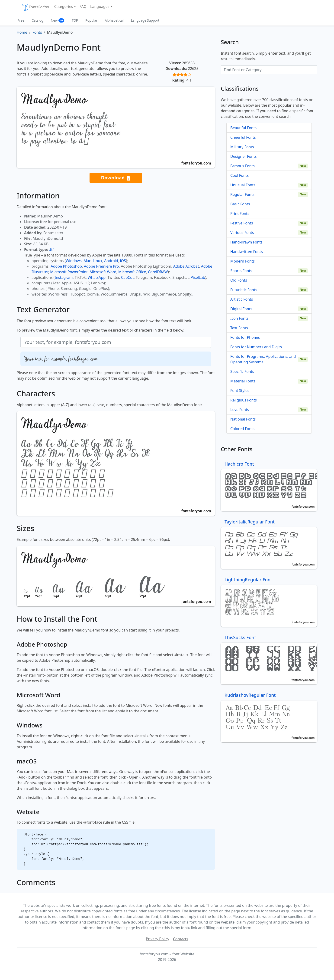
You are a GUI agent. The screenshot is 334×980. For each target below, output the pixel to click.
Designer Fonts (243, 156)
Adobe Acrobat (186, 266)
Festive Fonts (242, 223)
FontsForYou (36, 7)
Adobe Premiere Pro (101, 266)
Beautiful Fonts (243, 128)
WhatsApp (97, 277)
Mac (87, 261)
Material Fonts (243, 381)
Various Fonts (242, 233)
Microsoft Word (103, 272)
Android (111, 261)
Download (116, 178)
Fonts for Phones (245, 337)
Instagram (64, 277)
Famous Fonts (242, 166)
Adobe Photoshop (66, 266)
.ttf (51, 250)
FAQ (83, 7)
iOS (123, 261)
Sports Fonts (241, 271)
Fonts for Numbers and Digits (256, 347)
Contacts (181, 939)
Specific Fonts (242, 372)
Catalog (38, 20)
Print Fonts (240, 214)
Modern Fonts (242, 261)
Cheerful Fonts (243, 137)
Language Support (145, 20)
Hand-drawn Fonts (246, 242)
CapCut (127, 277)
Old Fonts (239, 280)
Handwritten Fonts (247, 252)
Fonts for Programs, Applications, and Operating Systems (263, 359)
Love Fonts (240, 410)
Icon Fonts (239, 318)
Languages (100, 7)
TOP (75, 20)
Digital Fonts (241, 309)
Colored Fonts (242, 429)
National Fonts (243, 419)
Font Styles (240, 391)
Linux (98, 261)
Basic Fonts (240, 204)
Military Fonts (242, 147)
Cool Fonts (239, 175)
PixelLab (198, 277)
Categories (64, 7)
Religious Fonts (244, 400)
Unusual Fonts (243, 185)
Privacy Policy (158, 939)
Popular (91, 20)
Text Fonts (239, 328)
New (58, 20)
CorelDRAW (158, 272)
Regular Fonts (242, 194)
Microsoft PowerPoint (69, 272)
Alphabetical (114, 20)
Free (21, 20)
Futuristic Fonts (244, 290)
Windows (74, 261)
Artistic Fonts (242, 299)
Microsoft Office (132, 272)
